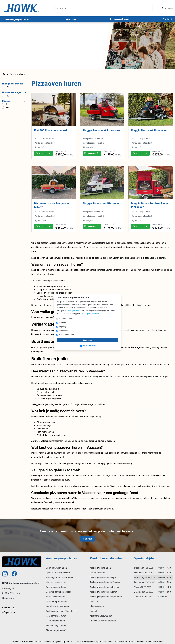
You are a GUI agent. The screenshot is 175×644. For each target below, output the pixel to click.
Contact (87, 539)
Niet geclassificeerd (67, 335)
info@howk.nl (8, 612)
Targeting (63, 327)
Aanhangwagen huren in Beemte (105, 587)
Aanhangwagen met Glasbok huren (62, 611)
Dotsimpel (159, 642)
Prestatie (62, 323)
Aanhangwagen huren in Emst (103, 592)
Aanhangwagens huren (100, 568)
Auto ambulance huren (56, 587)
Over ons (94, 601)
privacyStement (74, 311)
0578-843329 (9, 608)
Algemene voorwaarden (101, 616)
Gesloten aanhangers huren (59, 592)
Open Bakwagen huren (56, 568)
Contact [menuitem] (167, 19)
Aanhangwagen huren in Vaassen (105, 582)
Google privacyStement (90, 314)
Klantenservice (97, 606)
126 (7, 87)
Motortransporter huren (57, 601)
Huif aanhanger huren (56, 597)
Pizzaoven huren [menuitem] (119, 19)
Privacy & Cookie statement (103, 621)
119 (7, 96)
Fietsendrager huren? (56, 630)
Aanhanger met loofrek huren (59, 577)
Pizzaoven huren (98, 573)
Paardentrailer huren (55, 621)
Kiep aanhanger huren (56, 582)
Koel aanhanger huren (56, 616)
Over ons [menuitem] (71, 19)
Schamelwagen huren (56, 626)
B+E (7, 107)
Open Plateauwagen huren (58, 573)
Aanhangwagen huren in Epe (103, 577)
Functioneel (63, 331)
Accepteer (87, 340)
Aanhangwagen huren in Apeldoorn (106, 597)
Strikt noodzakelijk (66, 319)
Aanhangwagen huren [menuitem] (19, 19)
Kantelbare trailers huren (57, 606)
